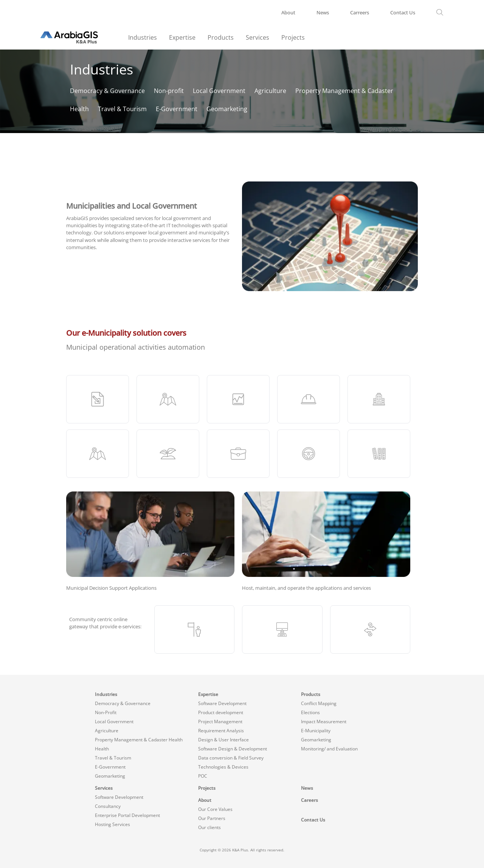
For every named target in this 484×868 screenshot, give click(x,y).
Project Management (220, 722)
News (323, 12)
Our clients (209, 827)
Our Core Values (215, 809)
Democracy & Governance (107, 91)
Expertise (182, 37)
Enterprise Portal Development (127, 815)
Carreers (360, 12)
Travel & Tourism (122, 109)
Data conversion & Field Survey (231, 758)
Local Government (219, 91)
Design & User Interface (223, 740)
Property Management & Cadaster (344, 91)
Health (79, 109)
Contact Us (403, 12)
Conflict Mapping (319, 703)
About (288, 12)
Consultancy (108, 806)
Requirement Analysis (221, 731)
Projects (293, 37)
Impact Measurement (324, 722)
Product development (221, 712)
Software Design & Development (233, 749)
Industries (143, 37)
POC (203, 776)
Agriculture (270, 91)
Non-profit (169, 91)
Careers (309, 800)
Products (221, 37)
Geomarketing (227, 109)
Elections (310, 712)
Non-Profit (106, 712)
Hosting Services (112, 824)
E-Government (177, 109)
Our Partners (212, 818)
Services (258, 37)
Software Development (222, 703)
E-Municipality (316, 731)
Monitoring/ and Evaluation (329, 749)
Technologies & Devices (223, 767)
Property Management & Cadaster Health (139, 740)
